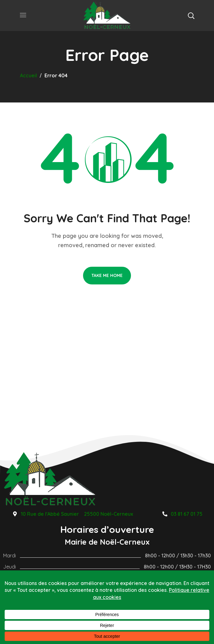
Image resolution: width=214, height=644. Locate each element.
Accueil (28, 75)
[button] (191, 16)
